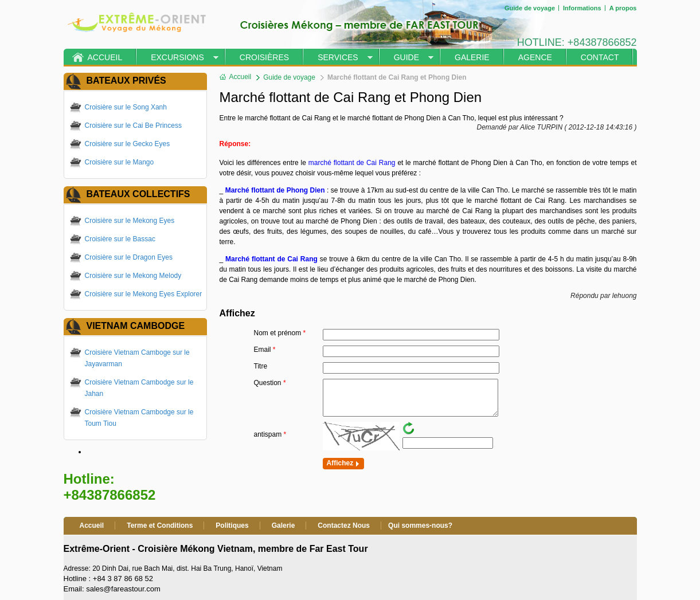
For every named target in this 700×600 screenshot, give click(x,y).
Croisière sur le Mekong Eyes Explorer (144, 294)
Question (270, 383)
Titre (261, 366)
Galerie (472, 57)
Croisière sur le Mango (120, 162)
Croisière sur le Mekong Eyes (130, 221)
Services (338, 57)
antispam (270, 434)
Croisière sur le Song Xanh (126, 107)
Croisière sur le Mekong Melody (133, 276)
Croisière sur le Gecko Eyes (128, 144)
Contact (600, 57)
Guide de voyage (530, 8)
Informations (582, 8)
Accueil (105, 57)
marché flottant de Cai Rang (352, 163)
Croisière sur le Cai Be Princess (133, 126)
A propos (623, 8)
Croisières (264, 57)
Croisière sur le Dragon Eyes (129, 257)
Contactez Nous (344, 526)
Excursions (177, 57)
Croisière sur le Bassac (120, 239)
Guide (406, 57)
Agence (535, 57)
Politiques (232, 526)
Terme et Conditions (160, 526)
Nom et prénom (280, 333)
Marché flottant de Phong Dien (275, 190)
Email (265, 350)
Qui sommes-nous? (420, 526)
